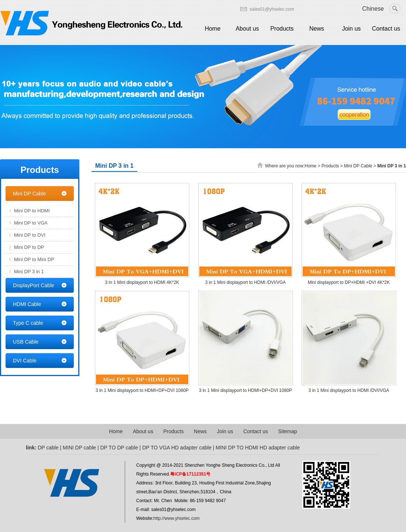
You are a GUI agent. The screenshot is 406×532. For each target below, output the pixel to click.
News (317, 29)
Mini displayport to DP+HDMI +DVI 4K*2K (349, 282)
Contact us (386, 29)
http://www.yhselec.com (176, 518)
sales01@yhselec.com (272, 9)
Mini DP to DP (29, 247)
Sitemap (287, 431)
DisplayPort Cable (34, 285)
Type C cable (28, 323)
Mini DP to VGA (31, 223)
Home (213, 29)
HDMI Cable (27, 304)
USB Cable (26, 342)
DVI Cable (25, 361)
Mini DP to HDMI (32, 211)
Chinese (373, 9)
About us (247, 29)
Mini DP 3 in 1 (29, 272)
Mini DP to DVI (30, 235)
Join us (352, 29)
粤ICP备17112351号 (190, 474)
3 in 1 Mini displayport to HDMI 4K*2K (142, 282)
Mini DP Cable (29, 194)
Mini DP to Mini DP (34, 259)
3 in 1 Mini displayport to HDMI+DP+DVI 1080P (142, 390)
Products (282, 29)
